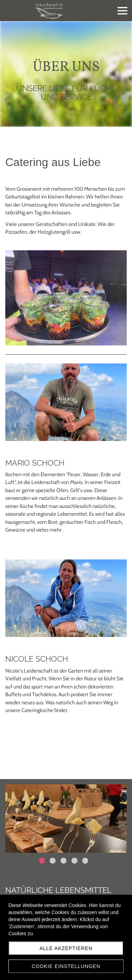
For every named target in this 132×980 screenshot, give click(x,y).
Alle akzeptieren (66, 948)
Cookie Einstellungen (66, 966)
